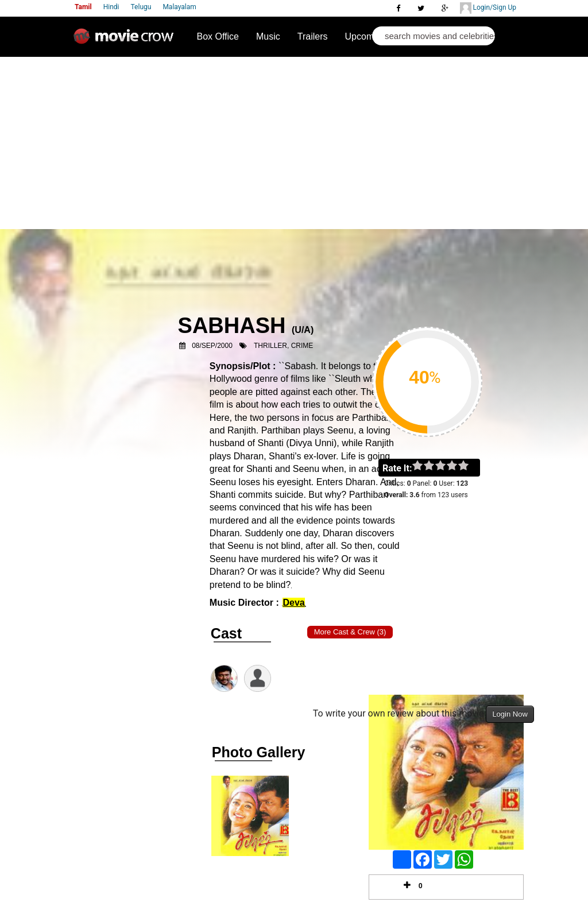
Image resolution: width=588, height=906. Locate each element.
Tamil (83, 7)
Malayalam (179, 7)
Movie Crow (126, 41)
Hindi (111, 7)
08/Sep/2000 (212, 346)
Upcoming (366, 36)
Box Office (218, 36)
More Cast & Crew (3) (350, 632)
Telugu (141, 7)
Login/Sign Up (488, 8)
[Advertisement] (294, 143)
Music (268, 36)
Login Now (510, 714)
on (469, 466)
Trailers (313, 36)
